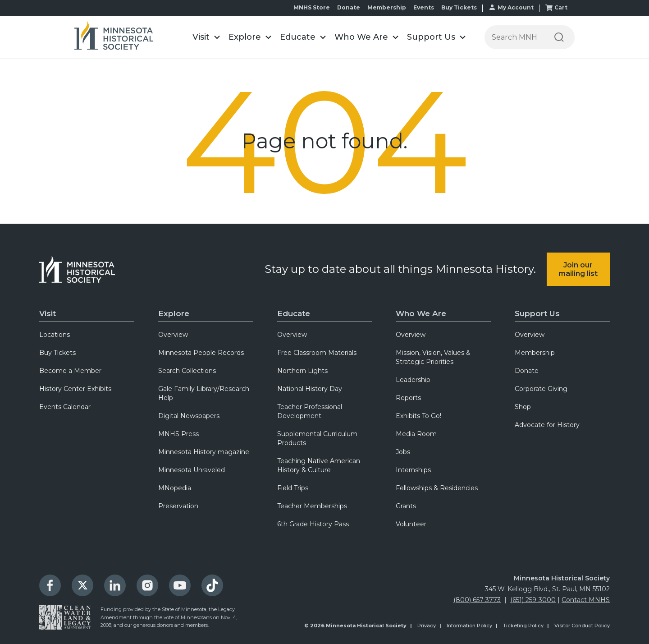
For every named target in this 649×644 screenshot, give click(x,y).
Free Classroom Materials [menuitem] (317, 353)
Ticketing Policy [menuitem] (523, 626)
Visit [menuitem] (48, 313)
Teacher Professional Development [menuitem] (310, 411)
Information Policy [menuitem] (469, 626)
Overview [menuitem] (173, 335)
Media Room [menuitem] (416, 434)
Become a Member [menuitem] (70, 371)
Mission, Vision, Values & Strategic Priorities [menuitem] (433, 357)
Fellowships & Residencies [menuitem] (437, 488)
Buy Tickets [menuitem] (459, 7)
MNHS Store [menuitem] (312, 7)
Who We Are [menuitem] (421, 313)
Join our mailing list (578, 269)
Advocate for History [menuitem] (547, 425)
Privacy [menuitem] (427, 626)
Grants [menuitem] (406, 506)
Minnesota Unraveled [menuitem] (192, 470)
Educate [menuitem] (294, 313)
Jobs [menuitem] (403, 452)
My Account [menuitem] (516, 7)
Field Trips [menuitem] (293, 488)
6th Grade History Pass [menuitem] (313, 524)
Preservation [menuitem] (178, 506)
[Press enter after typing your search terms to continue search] (514, 37)
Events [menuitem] (424, 7)
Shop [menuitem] (523, 407)
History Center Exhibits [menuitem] (75, 389)
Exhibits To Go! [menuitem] (418, 416)
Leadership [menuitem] (413, 380)
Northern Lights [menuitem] (302, 371)
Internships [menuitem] (413, 470)
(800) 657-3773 (477, 600)
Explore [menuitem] (174, 313)
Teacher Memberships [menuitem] (312, 506)
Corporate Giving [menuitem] (541, 389)
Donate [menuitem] (349, 7)
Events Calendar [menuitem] (65, 407)
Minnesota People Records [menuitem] (201, 353)
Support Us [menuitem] (537, 313)
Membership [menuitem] (387, 7)
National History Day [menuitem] (310, 389)
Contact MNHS (586, 600)
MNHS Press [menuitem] (178, 434)
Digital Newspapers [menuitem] (189, 416)
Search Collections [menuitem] (187, 371)
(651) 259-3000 (533, 600)
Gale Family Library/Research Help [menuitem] (204, 393)
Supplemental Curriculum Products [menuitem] (317, 438)
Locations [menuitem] (55, 335)
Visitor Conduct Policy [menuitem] (582, 626)
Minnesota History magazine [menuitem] (204, 452)
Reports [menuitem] (408, 398)
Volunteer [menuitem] (411, 524)
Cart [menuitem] (561, 7)
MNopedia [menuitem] (175, 488)
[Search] (559, 37)
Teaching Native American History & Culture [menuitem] (319, 465)
